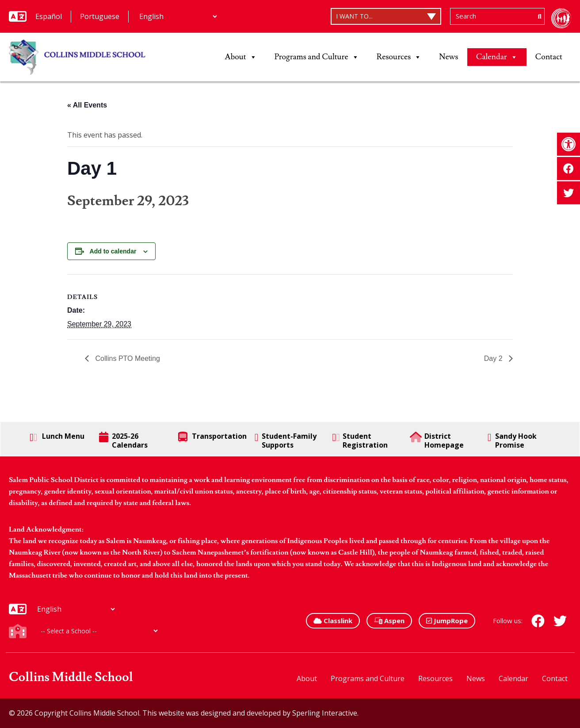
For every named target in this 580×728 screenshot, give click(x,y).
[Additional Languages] (178, 16)
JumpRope (447, 621)
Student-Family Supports (286, 441)
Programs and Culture (317, 57)
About (241, 57)
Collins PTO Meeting (127, 358)
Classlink (333, 621)
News (448, 57)
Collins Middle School (71, 677)
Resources (399, 57)
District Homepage (437, 441)
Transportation (212, 437)
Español (49, 16)
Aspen (389, 621)
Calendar (497, 57)
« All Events (87, 105)
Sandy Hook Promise (512, 441)
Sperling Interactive (325, 713)
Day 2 (494, 358)
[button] (569, 144)
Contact (549, 57)
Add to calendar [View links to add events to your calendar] (113, 251)
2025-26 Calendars (123, 441)
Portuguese (100, 16)
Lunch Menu (57, 437)
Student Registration (360, 441)
